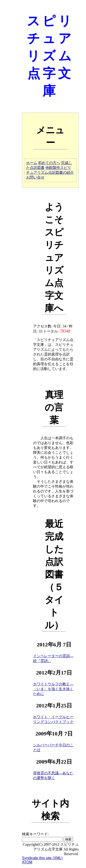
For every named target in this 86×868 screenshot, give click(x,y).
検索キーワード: (35, 834)
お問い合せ (35, 177)
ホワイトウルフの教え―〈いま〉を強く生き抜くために (53, 689)
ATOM (27, 862)
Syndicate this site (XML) (42, 858)
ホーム (32, 163)
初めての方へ (49, 163)
